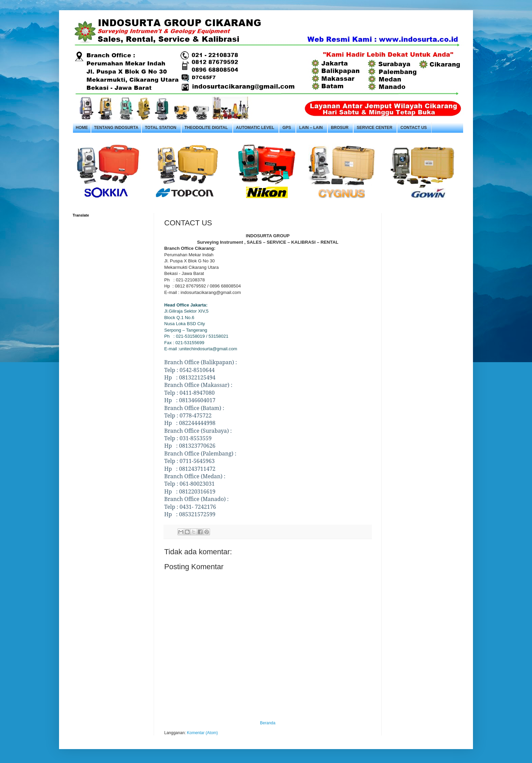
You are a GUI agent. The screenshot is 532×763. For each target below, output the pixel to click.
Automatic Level (255, 128)
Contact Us (414, 128)
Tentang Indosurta (116, 128)
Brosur (340, 128)
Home (82, 128)
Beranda (268, 723)
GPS (287, 128)
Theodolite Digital (206, 128)
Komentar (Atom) (202, 733)
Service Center (374, 128)
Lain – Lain (311, 128)
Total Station (161, 128)
